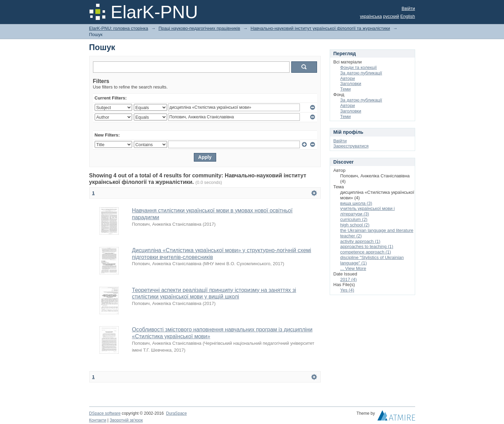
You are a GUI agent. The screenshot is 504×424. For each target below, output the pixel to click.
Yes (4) (347, 290)
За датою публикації (361, 73)
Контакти (98, 420)
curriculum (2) (354, 219)
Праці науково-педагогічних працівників (199, 28)
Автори (348, 78)
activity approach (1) (360, 241)
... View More (353, 268)
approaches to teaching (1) (367, 246)
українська (371, 16)
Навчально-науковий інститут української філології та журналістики (320, 28)
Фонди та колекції (359, 67)
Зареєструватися (351, 146)
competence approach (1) (366, 252)
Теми (346, 89)
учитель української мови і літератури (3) (368, 211)
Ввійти (408, 8)
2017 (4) (349, 279)
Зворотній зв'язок (126, 420)
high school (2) (355, 225)
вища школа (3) (356, 203)
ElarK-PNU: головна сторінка (119, 28)
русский (391, 16)
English (408, 16)
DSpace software (105, 413)
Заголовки (351, 84)
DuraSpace (176, 413)
